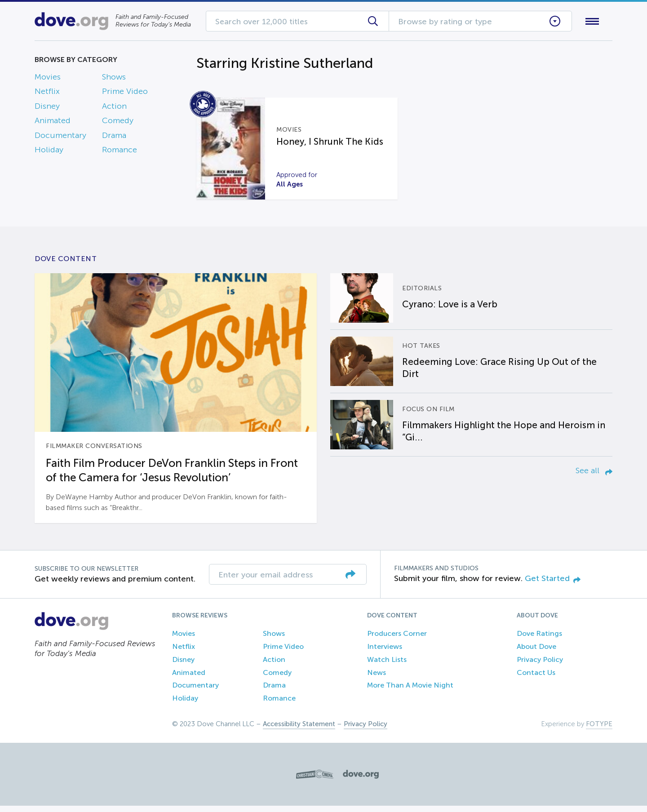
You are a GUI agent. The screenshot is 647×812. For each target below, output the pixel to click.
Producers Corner (397, 640)
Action (114, 108)
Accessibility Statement (299, 730)
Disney (47, 108)
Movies (48, 79)
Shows (114, 79)
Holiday (49, 151)
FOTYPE (599, 730)
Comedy (118, 123)
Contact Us (536, 679)
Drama (114, 137)
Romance (120, 151)
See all (594, 477)
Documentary (60, 137)
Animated (53, 123)
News (377, 679)
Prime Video (125, 93)
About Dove (536, 653)
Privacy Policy (540, 666)
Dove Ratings (539, 640)
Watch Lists (387, 666)
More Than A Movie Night (410, 692)
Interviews (385, 653)
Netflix (47, 93)
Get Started (553, 585)
